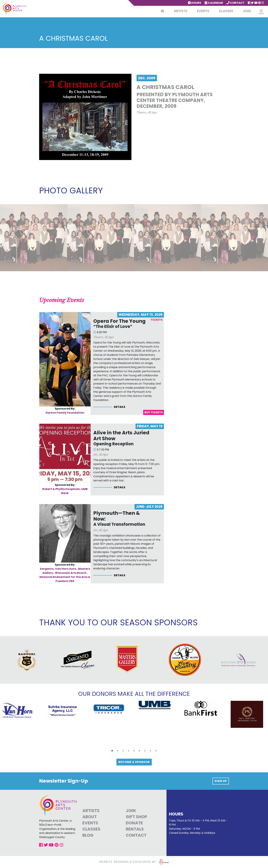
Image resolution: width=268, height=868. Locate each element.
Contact (236, 3)
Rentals (135, 829)
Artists (180, 11)
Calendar (214, 3)
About (90, 817)
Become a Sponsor (134, 762)
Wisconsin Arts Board (71, 573)
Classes (226, 11)
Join (247, 11)
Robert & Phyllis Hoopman (61, 489)
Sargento (47, 569)
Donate (134, 823)
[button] (112, 751)
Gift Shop (136, 817)
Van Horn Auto (66, 569)
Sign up (221, 781)
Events (203, 11)
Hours (195, 3)
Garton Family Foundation (65, 413)
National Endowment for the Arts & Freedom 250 (65, 579)
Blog (88, 835)
